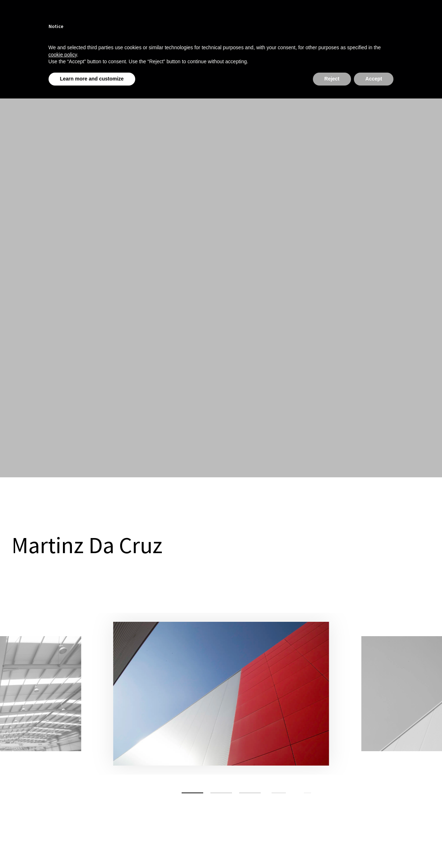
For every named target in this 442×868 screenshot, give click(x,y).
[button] (192, 793)
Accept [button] (374, 79)
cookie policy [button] (63, 55)
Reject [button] (332, 79)
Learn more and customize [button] (92, 79)
